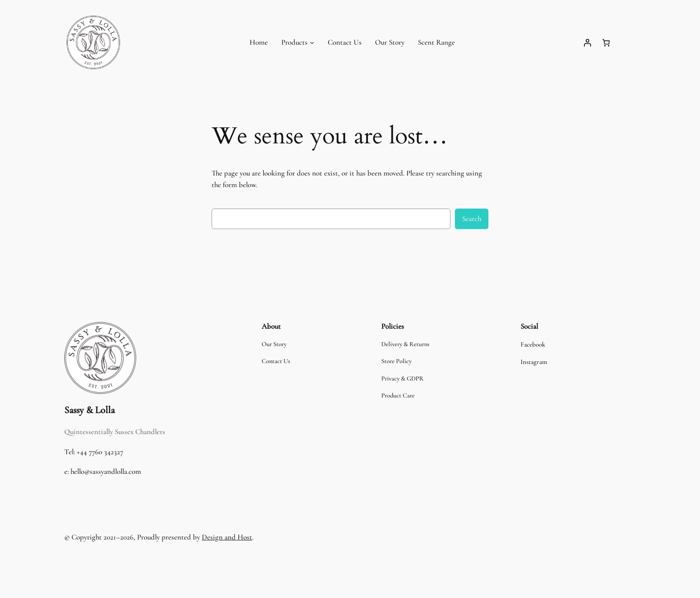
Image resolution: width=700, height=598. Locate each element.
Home (259, 42)
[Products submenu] (312, 42)
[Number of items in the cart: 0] (606, 42)
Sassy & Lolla (90, 410)
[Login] (587, 42)
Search (472, 219)
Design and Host (227, 537)
